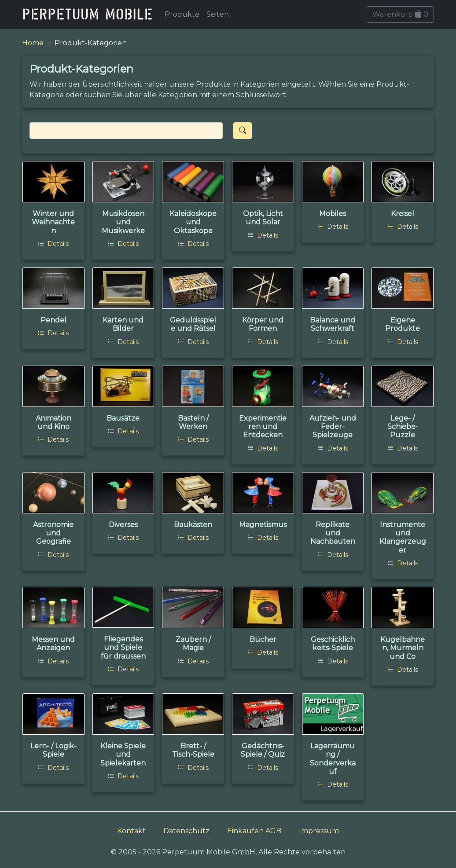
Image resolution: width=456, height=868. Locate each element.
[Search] (126, 131)
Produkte (182, 14)
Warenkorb (400, 14)
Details (53, 244)
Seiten (218, 14)
